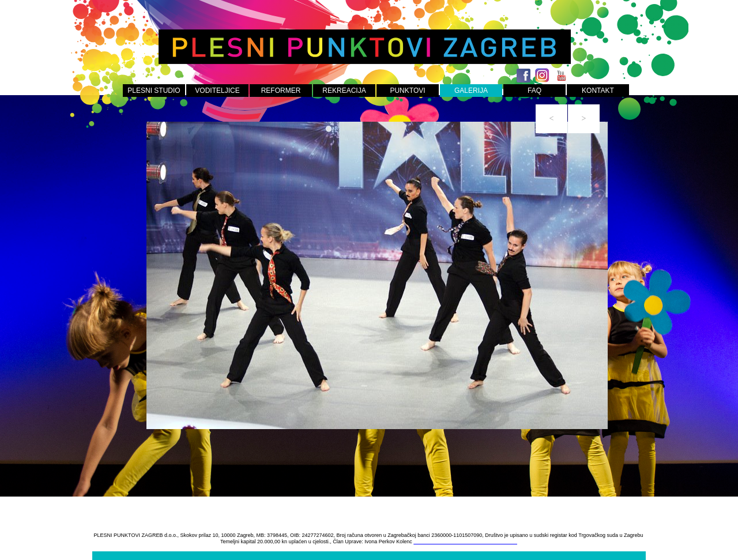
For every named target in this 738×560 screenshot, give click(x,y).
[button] (551, 119)
